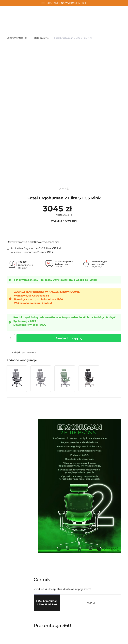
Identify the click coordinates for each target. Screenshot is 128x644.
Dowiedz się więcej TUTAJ (30, 325)
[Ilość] (11, 338)
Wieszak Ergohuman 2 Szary (30, 252)
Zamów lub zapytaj (69, 338)
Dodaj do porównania (21, 352)
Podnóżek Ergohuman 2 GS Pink (34, 248)
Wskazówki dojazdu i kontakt (33, 303)
